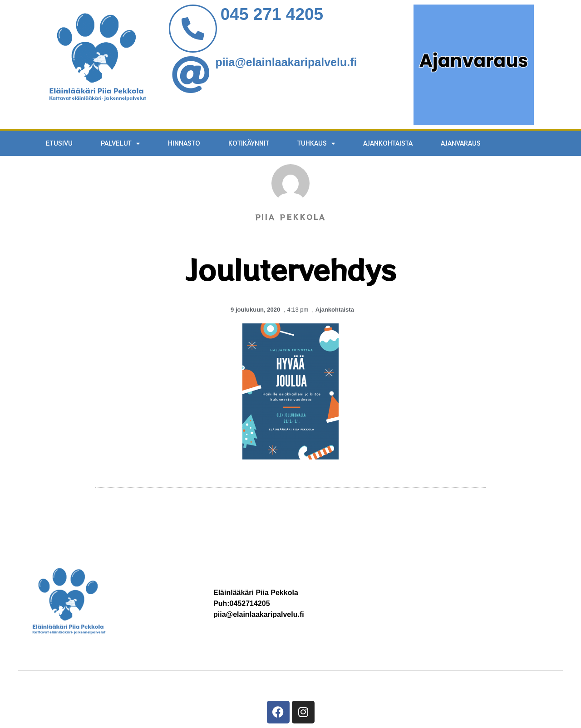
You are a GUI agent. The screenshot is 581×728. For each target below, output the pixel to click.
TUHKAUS (316, 144)
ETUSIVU (59, 143)
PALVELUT (120, 144)
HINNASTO (184, 143)
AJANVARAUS (461, 143)
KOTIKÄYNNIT (249, 143)
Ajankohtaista (388, 143)
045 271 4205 (272, 14)
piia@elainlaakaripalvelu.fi (286, 62)
